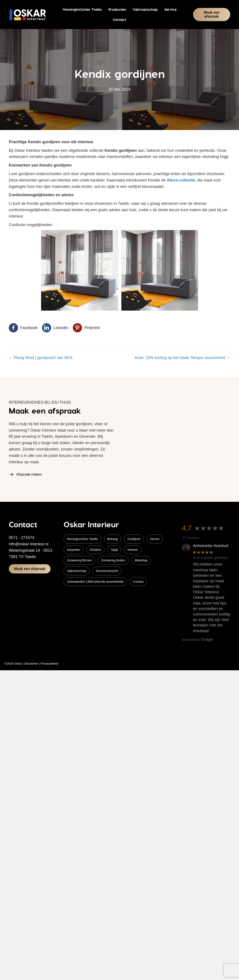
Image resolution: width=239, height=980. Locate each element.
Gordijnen (134, 539)
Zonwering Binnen (79, 560)
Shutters (95, 550)
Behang (113, 539)
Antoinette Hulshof (211, 546)
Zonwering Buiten (113, 560)
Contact (138, 582)
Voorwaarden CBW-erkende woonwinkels (95, 582)
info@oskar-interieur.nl (29, 544)
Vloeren (133, 550)
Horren (155, 539)
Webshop (141, 560)
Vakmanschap (77, 571)
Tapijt (114, 550)
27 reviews (191, 538)
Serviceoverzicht (107, 571)
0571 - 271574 (22, 538)
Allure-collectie (181, 180)
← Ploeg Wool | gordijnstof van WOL (41, 358)
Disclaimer (31, 664)
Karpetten (74, 550)
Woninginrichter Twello (82, 539)
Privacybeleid (49, 664)
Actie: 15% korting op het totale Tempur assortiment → (182, 358)
